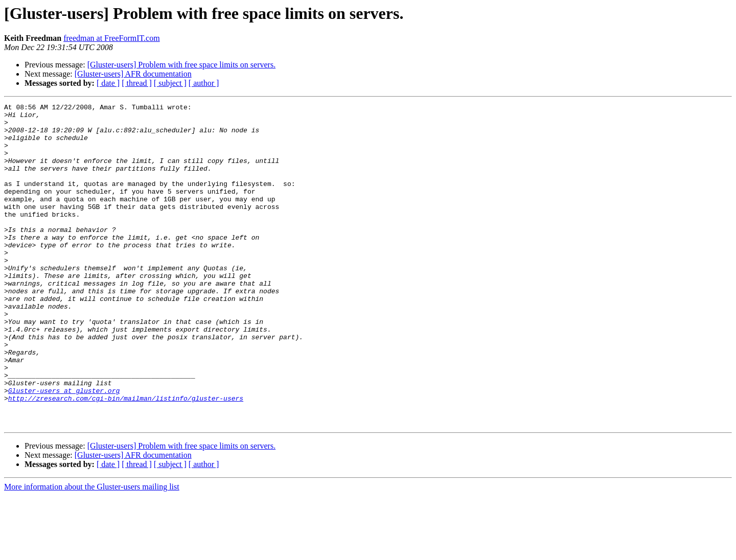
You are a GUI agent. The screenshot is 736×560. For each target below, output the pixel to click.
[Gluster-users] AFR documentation (133, 74)
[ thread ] (137, 83)
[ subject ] (170, 83)
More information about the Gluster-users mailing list (92, 551)
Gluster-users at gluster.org (64, 449)
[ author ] (204, 83)
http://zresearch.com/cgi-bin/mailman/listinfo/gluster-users (126, 458)
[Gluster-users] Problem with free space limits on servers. (181, 65)
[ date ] (108, 83)
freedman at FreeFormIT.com (112, 38)
